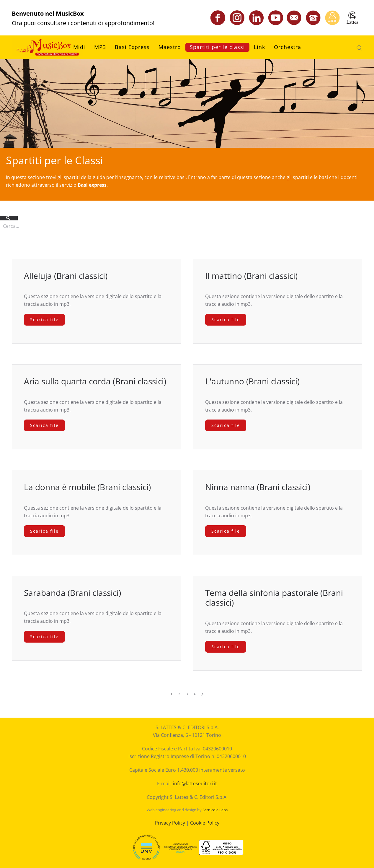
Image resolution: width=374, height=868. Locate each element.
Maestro (170, 47)
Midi (79, 47)
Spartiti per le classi (217, 47)
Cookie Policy (205, 823)
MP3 (100, 47)
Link (259, 47)
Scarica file (44, 320)
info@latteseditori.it (195, 784)
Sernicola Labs (215, 810)
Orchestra (288, 47)
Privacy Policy (170, 823)
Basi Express (132, 47)
